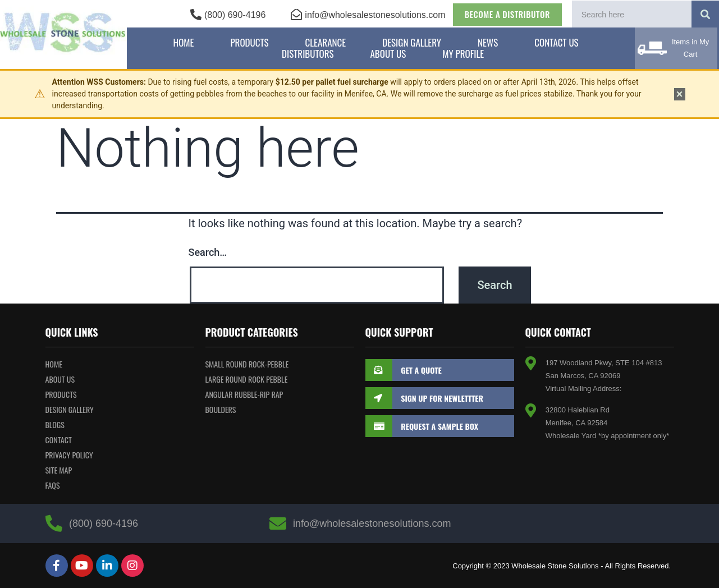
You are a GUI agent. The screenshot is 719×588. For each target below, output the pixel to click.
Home (184, 43)
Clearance (326, 43)
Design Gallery (412, 43)
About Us (388, 54)
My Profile (463, 54)
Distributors (308, 54)
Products (249, 43)
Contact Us (556, 43)
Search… (208, 252)
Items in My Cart (690, 48)
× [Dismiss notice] (680, 94)
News (488, 43)
